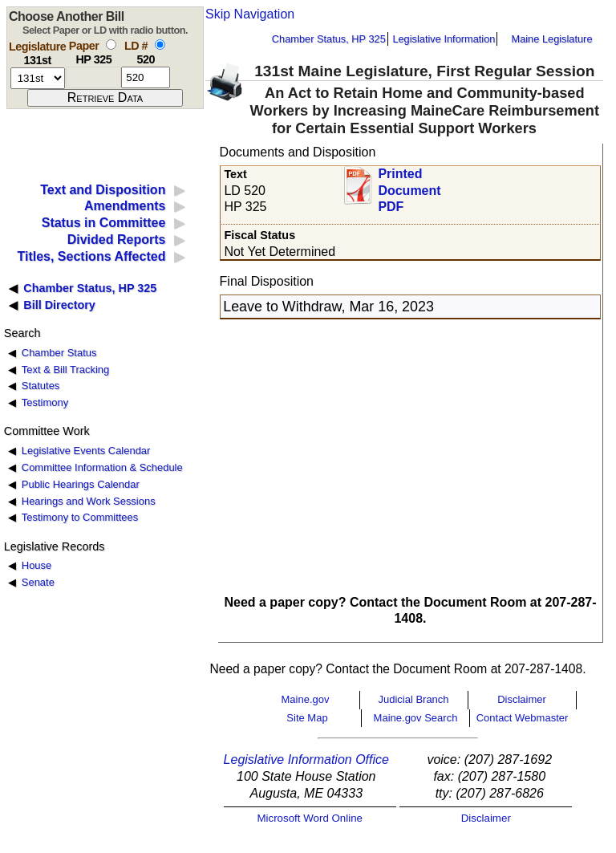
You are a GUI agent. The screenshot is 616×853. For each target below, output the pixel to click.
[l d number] (146, 77)
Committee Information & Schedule (102, 467)
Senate (38, 582)
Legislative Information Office (306, 760)
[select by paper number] (111, 45)
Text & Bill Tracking (65, 370)
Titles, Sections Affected (91, 256)
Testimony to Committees (80, 517)
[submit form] (105, 98)
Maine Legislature (551, 39)
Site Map (307, 718)
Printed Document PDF (409, 186)
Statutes (41, 386)
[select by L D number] (160, 45)
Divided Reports (117, 240)
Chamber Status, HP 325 (329, 39)
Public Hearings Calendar (81, 484)
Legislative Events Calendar (86, 451)
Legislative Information (444, 39)
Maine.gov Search (416, 718)
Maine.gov (306, 699)
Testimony (45, 402)
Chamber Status (59, 353)
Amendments (125, 206)
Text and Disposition (103, 190)
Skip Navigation (250, 14)
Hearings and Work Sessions (89, 501)
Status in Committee (104, 223)
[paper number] (93, 77)
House (36, 565)
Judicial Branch (413, 699)
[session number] (38, 78)
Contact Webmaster (523, 718)
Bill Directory (59, 305)
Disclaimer (522, 699)
